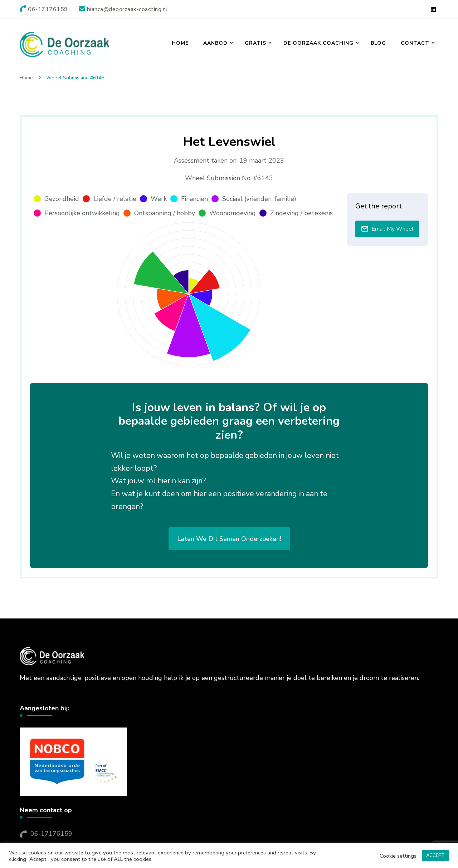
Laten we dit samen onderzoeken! (229, 539)
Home (180, 43)
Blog (378, 43)
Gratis (255, 43)
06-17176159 (51, 834)
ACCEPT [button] (435, 855)
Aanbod (215, 43)
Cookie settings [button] (398, 856)
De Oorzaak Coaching (318, 43)
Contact (415, 43)
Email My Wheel (387, 229)
